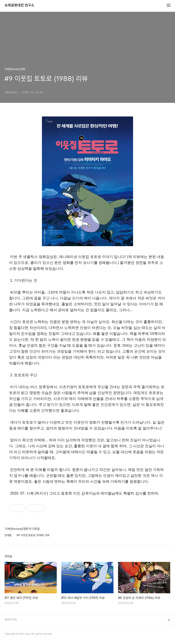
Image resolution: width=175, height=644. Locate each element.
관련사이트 (11, 620)
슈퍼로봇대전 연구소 (19, 5)
